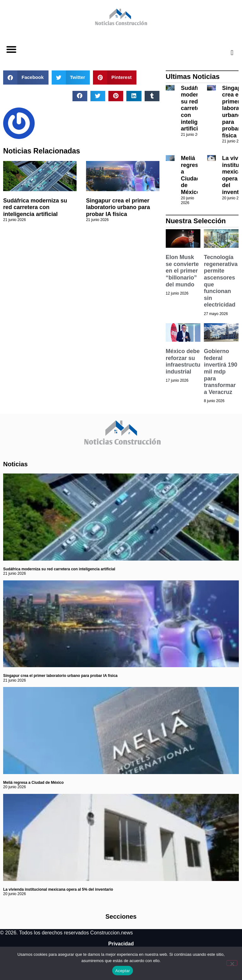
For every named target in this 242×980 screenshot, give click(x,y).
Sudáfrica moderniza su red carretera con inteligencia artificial (35, 207)
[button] (11, 50)
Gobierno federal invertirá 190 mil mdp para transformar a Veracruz (221, 372)
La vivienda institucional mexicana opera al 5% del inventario (58, 889)
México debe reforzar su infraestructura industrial (186, 361)
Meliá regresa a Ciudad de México (191, 175)
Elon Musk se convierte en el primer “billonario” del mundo (182, 271)
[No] (232, 963)
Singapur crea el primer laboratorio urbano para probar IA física (118, 207)
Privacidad (121, 944)
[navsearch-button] (227, 53)
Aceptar (123, 971)
